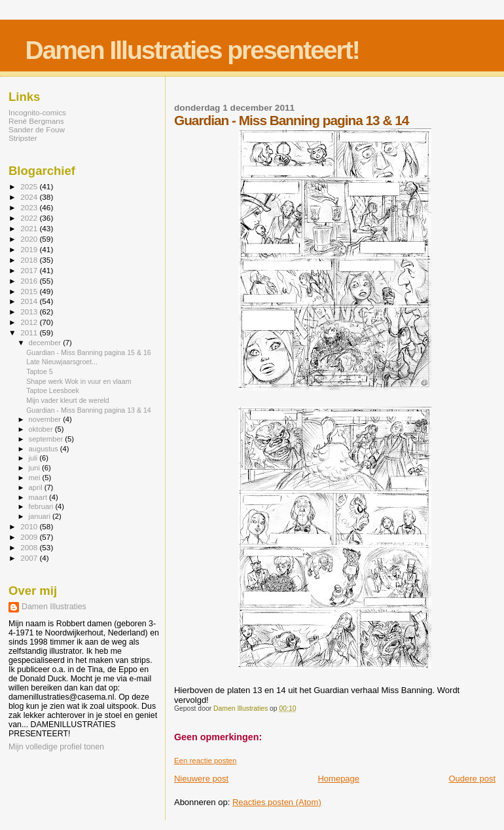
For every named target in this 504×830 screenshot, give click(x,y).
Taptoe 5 (40, 371)
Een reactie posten (205, 761)
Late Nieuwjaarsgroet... (62, 362)
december (46, 343)
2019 (30, 249)
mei (36, 478)
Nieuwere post (201, 779)
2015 (30, 291)
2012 (30, 322)
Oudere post (472, 779)
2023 (30, 207)
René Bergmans (36, 121)
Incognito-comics (37, 112)
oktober (42, 429)
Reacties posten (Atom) (277, 802)
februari (42, 506)
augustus (45, 449)
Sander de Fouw (37, 129)
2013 (30, 311)
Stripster (23, 138)
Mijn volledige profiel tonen (56, 747)
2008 (30, 547)
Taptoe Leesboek (53, 390)
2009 (30, 537)
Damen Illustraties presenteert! (192, 50)
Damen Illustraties (54, 607)
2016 (30, 281)
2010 (30, 526)
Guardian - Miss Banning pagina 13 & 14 (89, 410)
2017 (30, 270)
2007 (30, 558)
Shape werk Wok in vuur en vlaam (79, 381)
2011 (30, 332)
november (46, 419)
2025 (30, 186)
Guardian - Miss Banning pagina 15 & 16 (89, 352)
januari (41, 516)
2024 (30, 197)
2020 (30, 239)
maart (39, 497)
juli (34, 458)
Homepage (338, 779)
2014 (30, 301)
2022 (30, 218)
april (37, 487)
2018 (30, 260)
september (47, 439)
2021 (30, 228)
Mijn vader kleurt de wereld (67, 400)
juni (35, 468)
